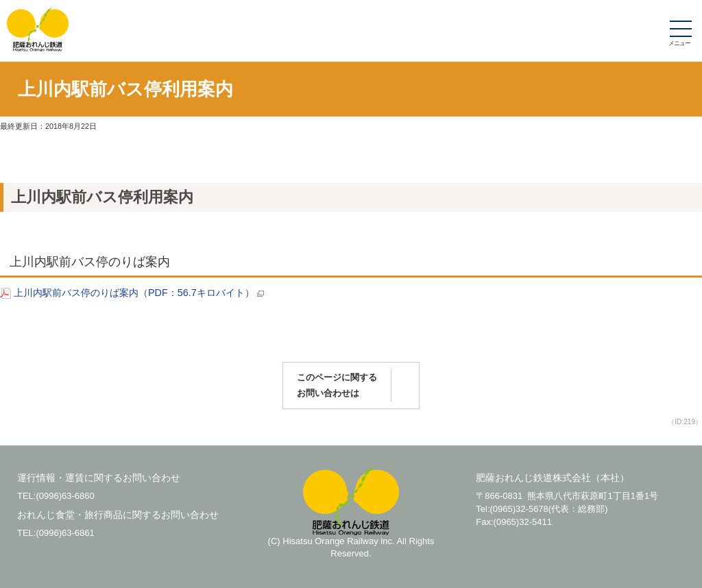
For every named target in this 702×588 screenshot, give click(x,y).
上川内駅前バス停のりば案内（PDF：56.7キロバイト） (132, 293)
